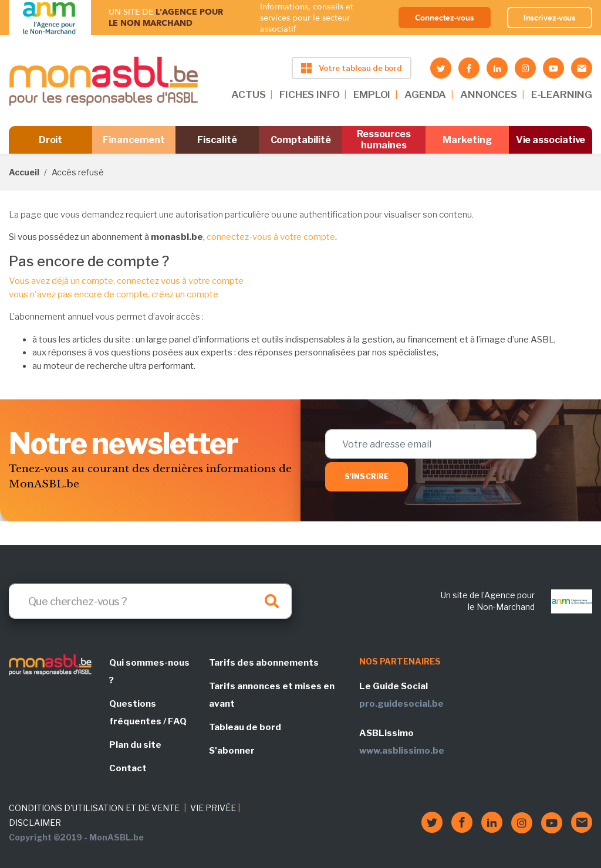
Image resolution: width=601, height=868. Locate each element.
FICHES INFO (309, 94)
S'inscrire (367, 477)
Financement (134, 140)
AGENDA (425, 94)
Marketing (467, 140)
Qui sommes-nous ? (149, 672)
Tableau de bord (245, 727)
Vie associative (551, 140)
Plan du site (135, 745)
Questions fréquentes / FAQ (148, 713)
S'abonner (232, 751)
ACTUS (248, 94)
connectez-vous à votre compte (271, 237)
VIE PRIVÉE (213, 808)
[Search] (150, 601)
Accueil (24, 172)
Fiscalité (217, 140)
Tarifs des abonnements (264, 663)
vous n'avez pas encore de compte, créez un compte (114, 294)
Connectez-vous (445, 18)
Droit (51, 140)
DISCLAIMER (35, 823)
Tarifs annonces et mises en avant (272, 695)
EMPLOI (372, 94)
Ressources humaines (384, 140)
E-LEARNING (562, 94)
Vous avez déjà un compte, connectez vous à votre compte (126, 281)
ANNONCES (489, 94)
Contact (128, 768)
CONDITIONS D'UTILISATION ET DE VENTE (94, 808)
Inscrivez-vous (550, 18)
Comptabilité (301, 140)
